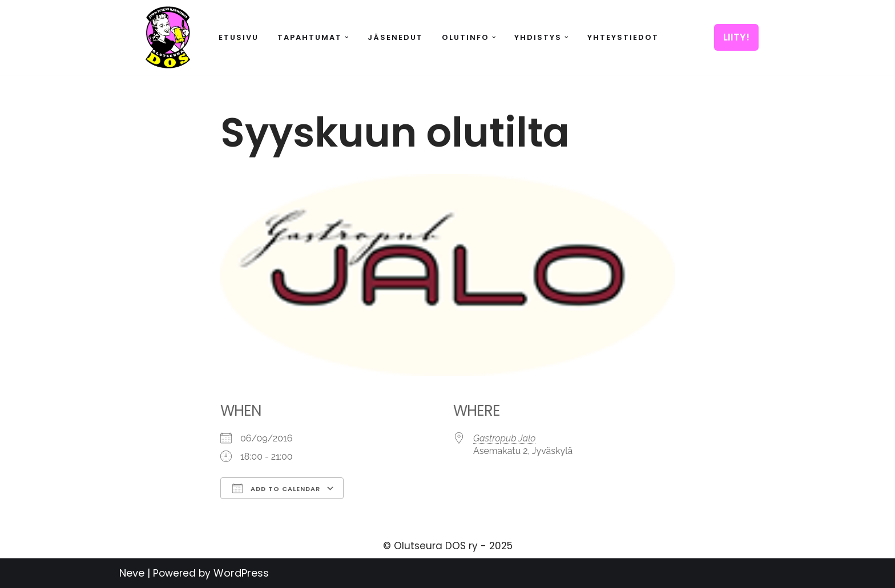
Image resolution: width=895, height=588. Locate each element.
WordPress (241, 573)
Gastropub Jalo (505, 438)
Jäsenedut (395, 37)
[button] (347, 37)
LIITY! (736, 37)
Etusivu (239, 37)
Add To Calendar (276, 488)
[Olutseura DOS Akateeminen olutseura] (168, 37)
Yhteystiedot (623, 37)
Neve (132, 573)
